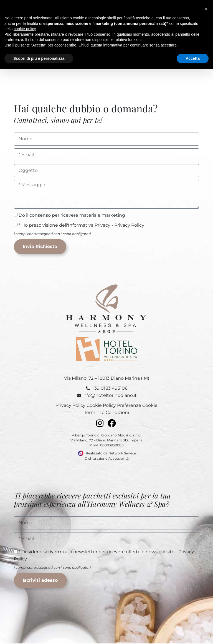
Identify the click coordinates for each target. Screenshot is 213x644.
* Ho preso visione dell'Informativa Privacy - (81, 225)
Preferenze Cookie (137, 406)
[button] (206, 9)
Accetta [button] (193, 58)
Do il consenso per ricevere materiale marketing (72, 215)
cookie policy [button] (25, 29)
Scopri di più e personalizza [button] (39, 58)
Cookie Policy (101, 406)
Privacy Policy (129, 225)
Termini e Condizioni (106, 413)
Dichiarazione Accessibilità (107, 459)
